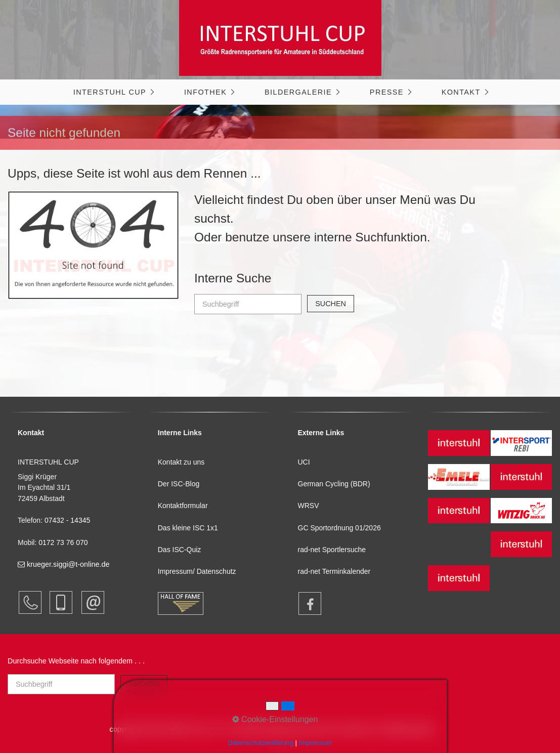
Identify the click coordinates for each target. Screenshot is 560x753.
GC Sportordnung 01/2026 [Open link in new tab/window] (339, 528)
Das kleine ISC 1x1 (188, 528)
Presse (387, 92)
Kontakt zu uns (181, 462)
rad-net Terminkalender (334, 571)
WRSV (309, 506)
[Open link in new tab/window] (305, 603)
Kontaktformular (183, 506)
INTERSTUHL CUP (110, 92)
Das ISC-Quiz (180, 550)
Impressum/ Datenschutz (197, 571)
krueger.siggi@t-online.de (63, 564)
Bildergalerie (298, 92)
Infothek (205, 92)
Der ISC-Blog (179, 484)
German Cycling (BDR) (334, 484)
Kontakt (461, 92)
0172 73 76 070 (63, 542)
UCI (304, 462)
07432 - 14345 (68, 520)
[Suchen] (331, 304)
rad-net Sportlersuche (332, 550)
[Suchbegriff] (248, 304)
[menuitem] (113, 92)
